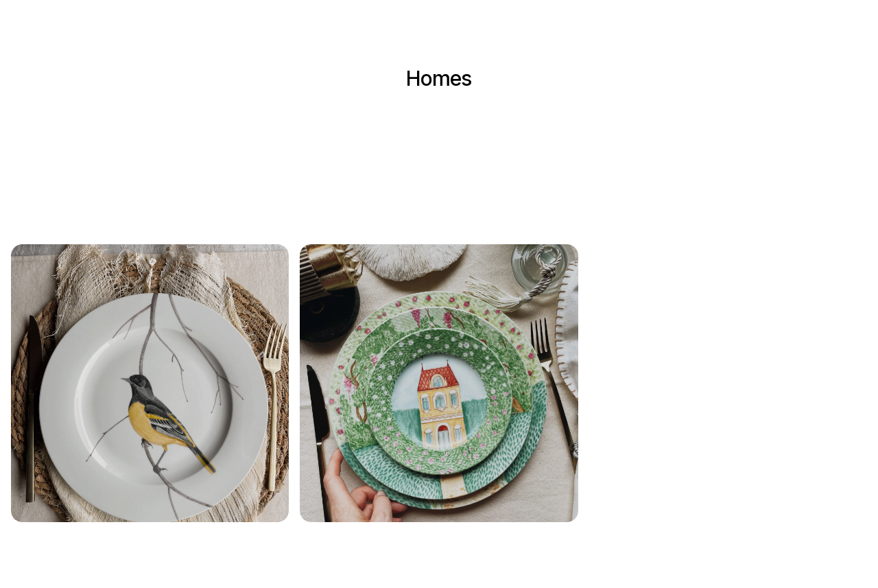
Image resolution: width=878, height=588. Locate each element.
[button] (150, 383)
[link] (150, 383)
